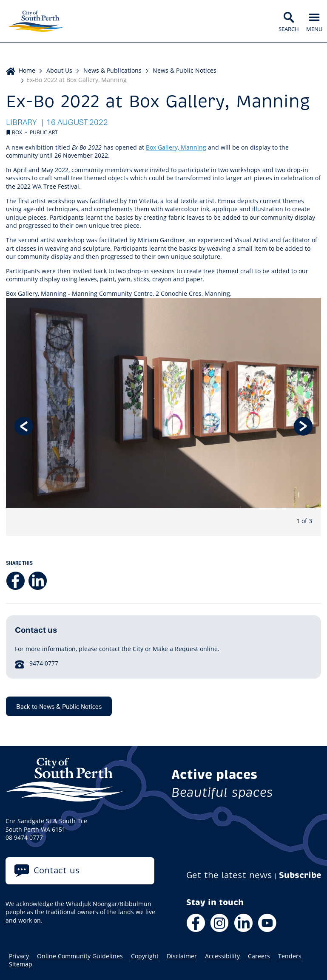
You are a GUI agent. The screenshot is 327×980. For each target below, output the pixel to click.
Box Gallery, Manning (176, 147)
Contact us (57, 871)
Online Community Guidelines (80, 956)
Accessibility (222, 956)
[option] (163, 417)
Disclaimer (182, 956)
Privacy (19, 956)
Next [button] (303, 426)
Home (27, 70)
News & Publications (112, 70)
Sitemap (21, 964)
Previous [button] (24, 426)
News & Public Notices (185, 70)
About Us (59, 70)
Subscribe (300, 875)
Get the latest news (229, 875)
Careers (259, 956)
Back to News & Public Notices (59, 706)
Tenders (290, 956)
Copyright (145, 956)
